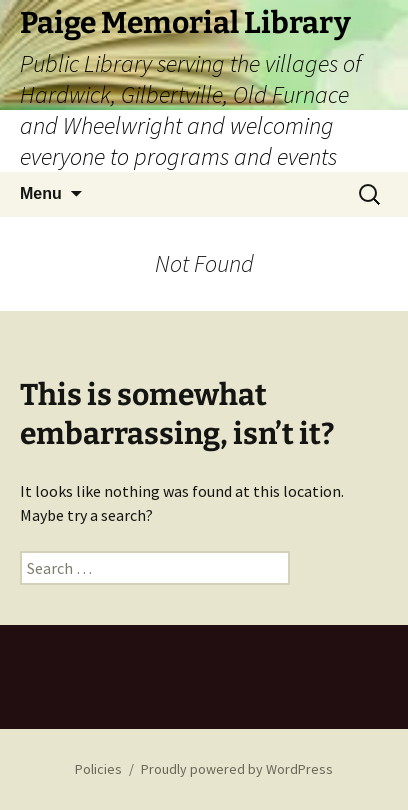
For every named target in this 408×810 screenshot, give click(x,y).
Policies (98, 769)
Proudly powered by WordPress (237, 769)
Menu (41, 193)
